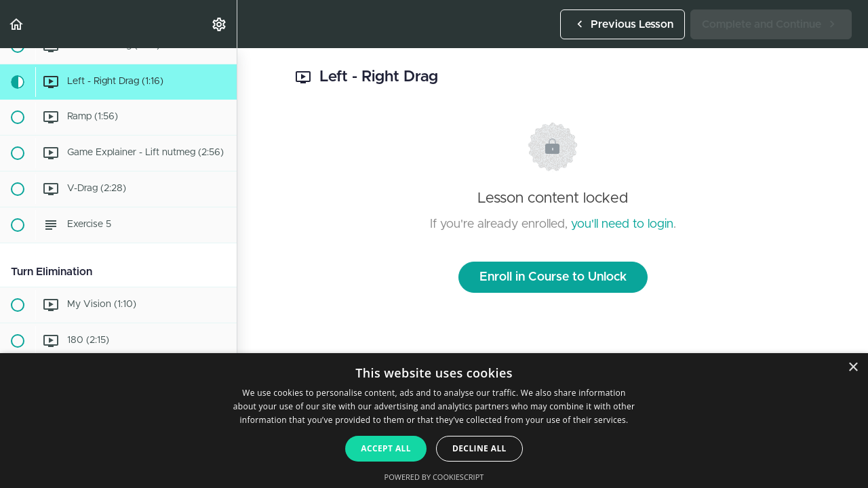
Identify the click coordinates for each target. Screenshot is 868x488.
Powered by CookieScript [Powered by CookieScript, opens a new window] (434, 477)
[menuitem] (220, 24)
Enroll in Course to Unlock (553, 277)
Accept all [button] (386, 448)
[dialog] (434, 421)
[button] (17, 24)
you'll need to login (622, 224)
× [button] (853, 368)
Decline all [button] (479, 448)
